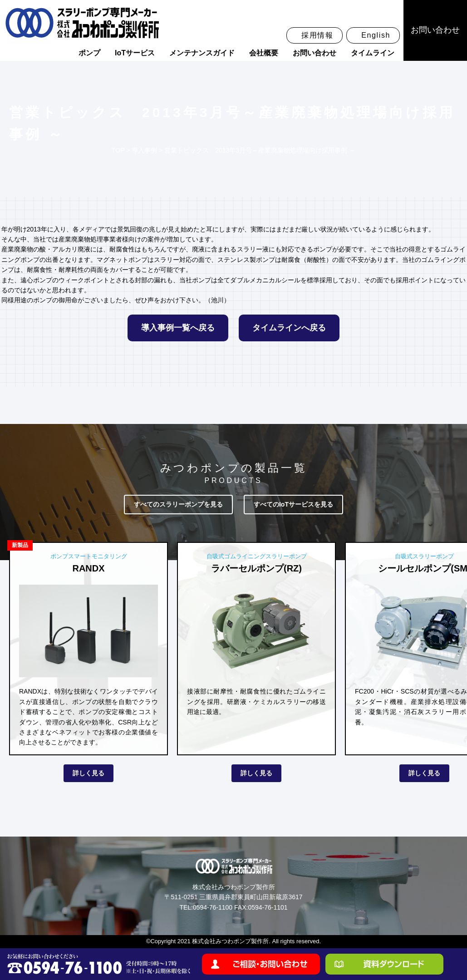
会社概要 (264, 53)
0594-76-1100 (213, 907)
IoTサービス (135, 53)
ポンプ (89, 53)
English (376, 35)
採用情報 (317, 35)
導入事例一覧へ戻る (178, 328)
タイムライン (373, 53)
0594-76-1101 (268, 907)
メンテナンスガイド (202, 53)
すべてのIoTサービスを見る (293, 504)
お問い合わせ (315, 53)
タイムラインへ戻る (289, 328)
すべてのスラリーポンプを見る (178, 504)
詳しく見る (88, 773)
